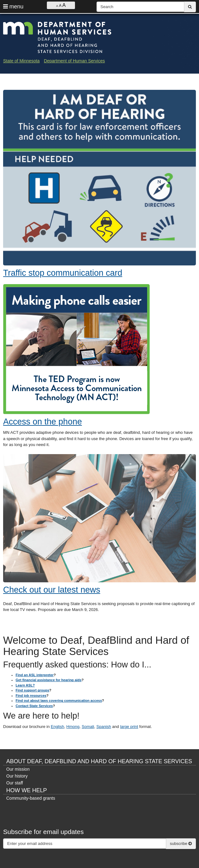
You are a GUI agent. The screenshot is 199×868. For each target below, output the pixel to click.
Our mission (18, 769)
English (57, 727)
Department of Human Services (74, 61)
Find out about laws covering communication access (59, 701)
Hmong (73, 727)
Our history (17, 776)
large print (129, 727)
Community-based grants (31, 798)
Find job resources (31, 696)
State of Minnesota (21, 61)
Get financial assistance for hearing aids (49, 680)
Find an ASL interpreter (35, 675)
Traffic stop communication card (63, 273)
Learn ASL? (25, 685)
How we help (27, 790)
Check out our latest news (52, 590)
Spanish (104, 727)
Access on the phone (42, 422)
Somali (88, 727)
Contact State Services (34, 706)
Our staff (15, 783)
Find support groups (32, 690)
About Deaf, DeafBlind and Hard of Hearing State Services (99, 761)
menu (13, 7)
